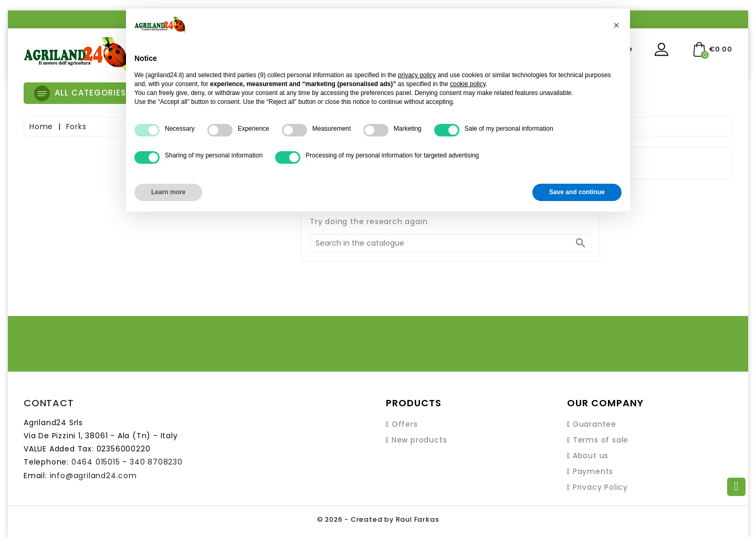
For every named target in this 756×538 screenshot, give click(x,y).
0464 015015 (96, 462)
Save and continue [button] (577, 192)
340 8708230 (156, 462)
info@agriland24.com (93, 476)
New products (419, 440)
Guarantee (595, 424)
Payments (593, 471)
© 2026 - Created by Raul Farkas (378, 519)
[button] (616, 25)
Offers (405, 424)
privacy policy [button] (417, 75)
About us (591, 456)
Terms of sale (601, 440)
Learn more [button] (168, 192)
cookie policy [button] (468, 84)
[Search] (450, 243)
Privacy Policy (600, 487)
